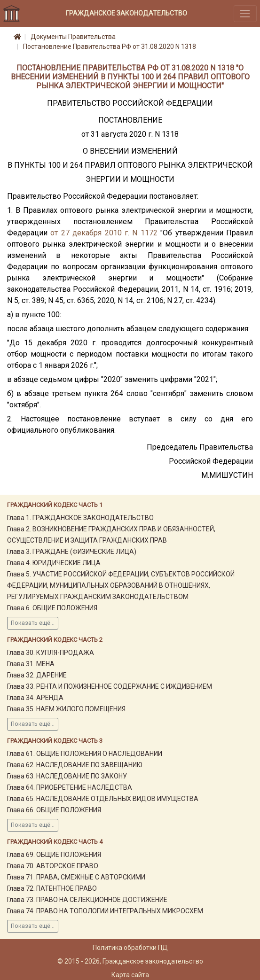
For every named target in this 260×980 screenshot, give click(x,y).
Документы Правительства (73, 37)
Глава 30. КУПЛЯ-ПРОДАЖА (51, 653)
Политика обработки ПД (130, 948)
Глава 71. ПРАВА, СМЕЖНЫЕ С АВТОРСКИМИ (76, 877)
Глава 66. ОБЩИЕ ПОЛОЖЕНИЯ (54, 810)
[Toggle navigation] (245, 13)
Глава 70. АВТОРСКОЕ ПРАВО (53, 866)
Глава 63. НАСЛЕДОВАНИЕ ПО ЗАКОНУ (67, 776)
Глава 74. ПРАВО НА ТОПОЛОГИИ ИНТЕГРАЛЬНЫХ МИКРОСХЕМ (105, 911)
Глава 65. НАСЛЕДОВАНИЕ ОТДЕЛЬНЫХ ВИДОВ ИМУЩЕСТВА (103, 799)
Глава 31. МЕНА (31, 664)
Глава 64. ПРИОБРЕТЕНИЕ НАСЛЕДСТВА (70, 787)
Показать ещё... (33, 623)
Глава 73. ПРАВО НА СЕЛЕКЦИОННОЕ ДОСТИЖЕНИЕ (87, 900)
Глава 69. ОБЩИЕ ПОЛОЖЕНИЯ (54, 855)
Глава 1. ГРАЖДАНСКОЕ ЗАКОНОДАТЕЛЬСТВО (80, 518)
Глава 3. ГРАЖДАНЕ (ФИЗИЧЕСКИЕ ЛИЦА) (72, 552)
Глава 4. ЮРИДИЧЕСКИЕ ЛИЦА (54, 563)
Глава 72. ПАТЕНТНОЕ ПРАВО (52, 888)
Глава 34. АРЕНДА (35, 698)
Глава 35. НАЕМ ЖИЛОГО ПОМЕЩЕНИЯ (66, 709)
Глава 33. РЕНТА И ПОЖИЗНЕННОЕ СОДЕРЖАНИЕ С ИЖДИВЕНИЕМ (110, 686)
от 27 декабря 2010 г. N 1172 (104, 233)
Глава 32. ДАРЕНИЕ (37, 675)
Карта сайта (130, 975)
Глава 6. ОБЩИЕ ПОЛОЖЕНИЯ (52, 608)
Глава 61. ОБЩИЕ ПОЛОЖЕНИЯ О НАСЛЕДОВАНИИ (85, 754)
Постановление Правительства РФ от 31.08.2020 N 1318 (110, 47)
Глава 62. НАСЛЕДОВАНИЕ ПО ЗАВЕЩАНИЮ (75, 765)
